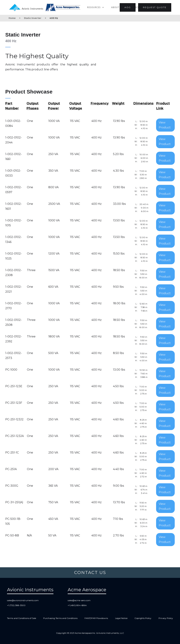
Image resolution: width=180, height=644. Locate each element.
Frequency (100, 103)
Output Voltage (76, 106)
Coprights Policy (143, 618)
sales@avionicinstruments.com (23, 600)
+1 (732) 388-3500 (16, 605)
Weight (118, 103)
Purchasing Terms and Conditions (60, 618)
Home (12, 18)
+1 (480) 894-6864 (77, 605)
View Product (165, 125)
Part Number (12, 106)
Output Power (54, 106)
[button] (96, 7)
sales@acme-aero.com (79, 600)
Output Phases (33, 106)
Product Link (163, 106)
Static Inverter (33, 18)
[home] (27, 7)
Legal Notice (121, 618)
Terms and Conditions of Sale (22, 618)
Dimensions (143, 103)
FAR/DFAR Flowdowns (96, 618)
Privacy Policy (166, 618)
